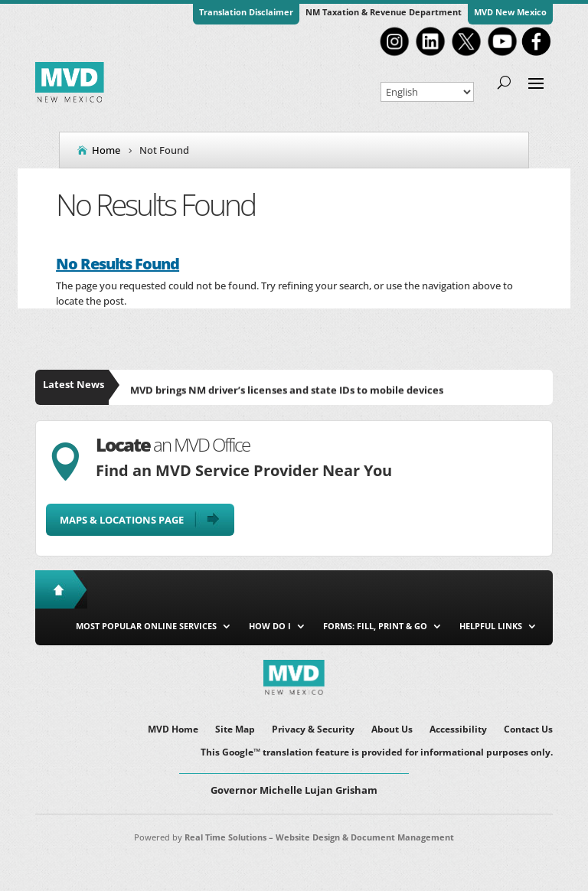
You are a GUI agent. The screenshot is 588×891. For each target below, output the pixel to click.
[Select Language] (427, 92)
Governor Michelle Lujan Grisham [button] (294, 790)
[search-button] (504, 82)
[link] (394, 54)
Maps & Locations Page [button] (122, 520)
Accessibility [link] (458, 730)
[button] (536, 82)
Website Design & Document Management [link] (365, 837)
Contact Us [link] (528, 730)
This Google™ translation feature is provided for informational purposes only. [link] (377, 753)
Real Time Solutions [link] (225, 837)
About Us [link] (392, 730)
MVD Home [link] (173, 730)
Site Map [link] (235, 730)
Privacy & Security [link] (313, 730)
